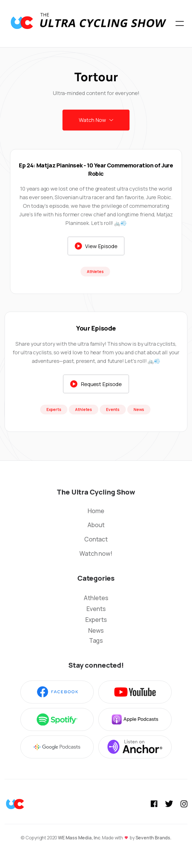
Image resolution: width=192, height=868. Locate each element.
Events (96, 609)
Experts (96, 620)
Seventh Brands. (153, 838)
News (96, 630)
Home (96, 511)
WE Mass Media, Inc (79, 838)
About (96, 525)
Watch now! (96, 554)
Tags (96, 641)
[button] (180, 23)
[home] (88, 24)
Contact (96, 539)
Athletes (96, 598)
